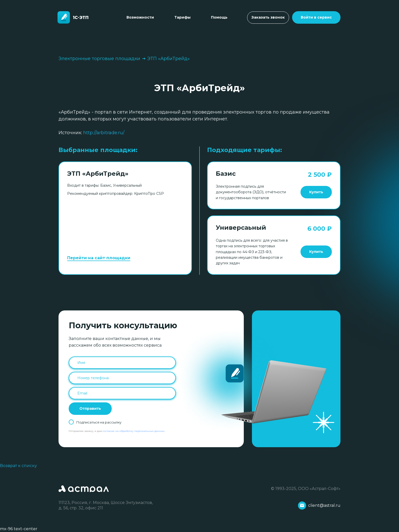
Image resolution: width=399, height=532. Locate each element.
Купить (316, 192)
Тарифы (182, 17)
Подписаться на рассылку (99, 422)
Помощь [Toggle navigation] (219, 17)
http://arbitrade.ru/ (104, 133)
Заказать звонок (268, 17)
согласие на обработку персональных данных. (134, 431)
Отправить (90, 408)
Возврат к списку (18, 466)
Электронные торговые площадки (100, 59)
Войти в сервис (316, 17)
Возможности (140, 17)
